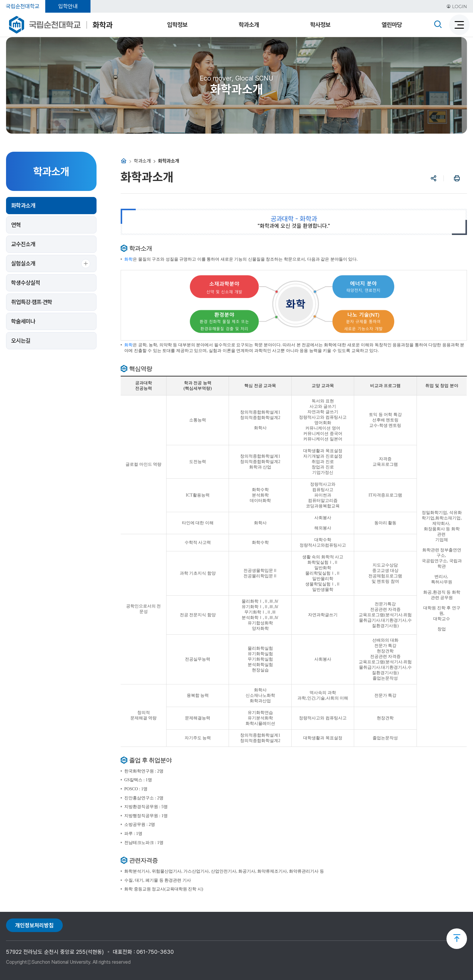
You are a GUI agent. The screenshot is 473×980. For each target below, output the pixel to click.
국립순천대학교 (23, 6)
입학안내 (68, 6)
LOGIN (457, 6)
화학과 (103, 25)
